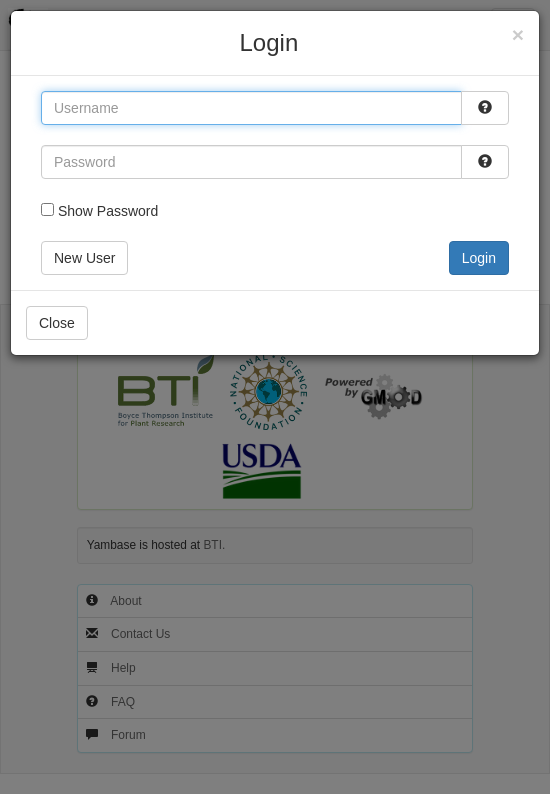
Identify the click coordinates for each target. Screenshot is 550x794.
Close (57, 323)
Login (479, 258)
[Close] (518, 34)
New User (84, 258)
